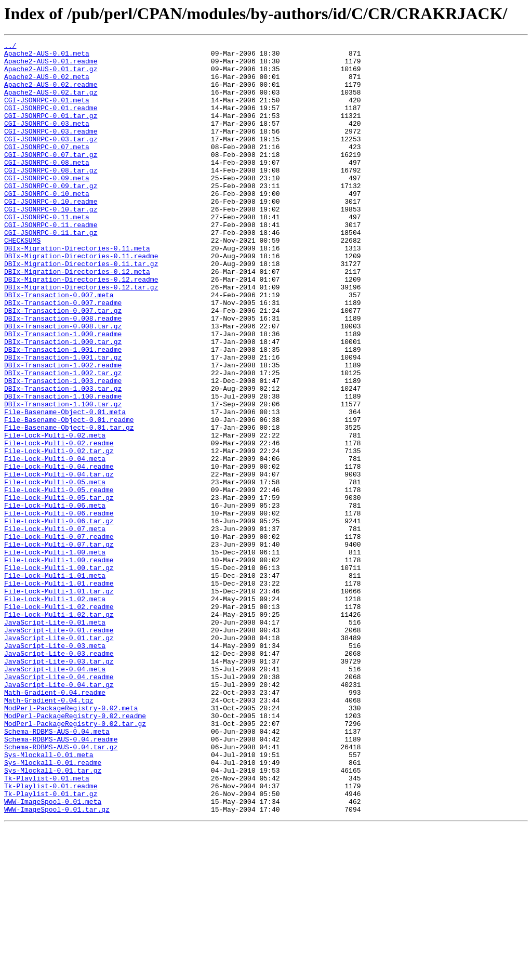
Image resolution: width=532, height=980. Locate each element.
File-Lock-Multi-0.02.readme (59, 524)
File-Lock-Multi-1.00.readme (59, 664)
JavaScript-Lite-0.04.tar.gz (59, 814)
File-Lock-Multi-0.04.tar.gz (59, 561)
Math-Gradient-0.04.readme (55, 823)
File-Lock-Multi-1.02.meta (55, 711)
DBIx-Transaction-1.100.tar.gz (63, 477)
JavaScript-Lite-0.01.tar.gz (59, 758)
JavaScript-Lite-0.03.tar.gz (59, 786)
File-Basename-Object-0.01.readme (69, 496)
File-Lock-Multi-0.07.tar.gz (59, 645)
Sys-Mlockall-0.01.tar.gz (53, 917)
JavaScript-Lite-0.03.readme (59, 776)
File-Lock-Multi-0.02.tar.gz (59, 533)
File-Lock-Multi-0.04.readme (59, 552)
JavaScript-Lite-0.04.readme (59, 804)
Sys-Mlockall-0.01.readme (53, 907)
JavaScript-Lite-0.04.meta (55, 795)
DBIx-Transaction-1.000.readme (63, 393)
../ (10, 47)
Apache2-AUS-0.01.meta (47, 56)
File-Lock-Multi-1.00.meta (55, 655)
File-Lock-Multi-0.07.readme (59, 636)
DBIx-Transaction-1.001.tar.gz (63, 421)
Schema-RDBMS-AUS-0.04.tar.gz (61, 889)
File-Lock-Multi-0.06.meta (55, 599)
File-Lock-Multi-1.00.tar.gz (59, 673)
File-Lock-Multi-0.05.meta (55, 571)
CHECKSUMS (22, 281)
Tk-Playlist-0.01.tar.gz (51, 945)
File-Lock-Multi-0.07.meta (55, 627)
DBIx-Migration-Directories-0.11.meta (77, 290)
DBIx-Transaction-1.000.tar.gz (63, 402)
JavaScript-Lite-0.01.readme (59, 748)
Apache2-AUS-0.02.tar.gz (51, 103)
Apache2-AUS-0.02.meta (47, 84)
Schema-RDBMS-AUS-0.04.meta (57, 870)
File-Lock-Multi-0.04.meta (55, 542)
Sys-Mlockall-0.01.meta (49, 898)
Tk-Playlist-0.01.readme (51, 935)
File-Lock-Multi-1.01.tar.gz (59, 701)
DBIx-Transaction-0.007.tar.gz (63, 365)
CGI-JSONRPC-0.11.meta (47, 253)
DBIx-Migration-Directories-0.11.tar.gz (81, 309)
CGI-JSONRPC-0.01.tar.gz (51, 131)
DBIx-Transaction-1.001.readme (63, 412)
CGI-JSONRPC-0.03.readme (51, 150)
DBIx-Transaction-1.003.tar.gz (63, 458)
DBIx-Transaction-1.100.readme (63, 468)
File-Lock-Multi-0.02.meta (55, 514)
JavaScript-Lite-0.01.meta (55, 739)
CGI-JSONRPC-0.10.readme (51, 234)
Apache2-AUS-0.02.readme (51, 94)
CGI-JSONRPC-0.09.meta (47, 206)
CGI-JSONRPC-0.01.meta (47, 112)
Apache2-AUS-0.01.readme (51, 65)
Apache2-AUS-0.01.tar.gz (51, 75)
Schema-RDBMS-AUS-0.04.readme (61, 879)
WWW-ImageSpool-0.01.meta (53, 954)
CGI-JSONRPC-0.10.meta (47, 224)
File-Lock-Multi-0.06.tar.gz (59, 617)
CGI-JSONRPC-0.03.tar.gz (51, 159)
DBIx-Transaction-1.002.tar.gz (63, 440)
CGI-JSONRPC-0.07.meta (47, 168)
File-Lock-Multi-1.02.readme (59, 720)
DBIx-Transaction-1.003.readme (63, 449)
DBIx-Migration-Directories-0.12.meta (77, 318)
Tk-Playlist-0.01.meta (47, 926)
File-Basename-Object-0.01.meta (65, 486)
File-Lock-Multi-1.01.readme (59, 692)
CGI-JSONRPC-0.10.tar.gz (51, 243)
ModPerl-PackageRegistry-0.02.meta (71, 842)
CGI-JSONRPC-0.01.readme (51, 122)
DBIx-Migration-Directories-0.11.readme (81, 299)
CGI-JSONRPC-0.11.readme (51, 262)
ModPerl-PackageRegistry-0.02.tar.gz (75, 860)
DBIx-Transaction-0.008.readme (63, 374)
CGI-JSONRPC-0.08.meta (47, 187)
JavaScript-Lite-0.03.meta (55, 767)
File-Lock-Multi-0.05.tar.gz (59, 589)
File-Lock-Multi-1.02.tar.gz (59, 730)
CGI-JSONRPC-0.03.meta (47, 140)
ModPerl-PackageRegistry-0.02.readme (75, 851)
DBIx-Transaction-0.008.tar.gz (63, 383)
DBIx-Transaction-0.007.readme (63, 355)
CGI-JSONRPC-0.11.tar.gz (51, 271)
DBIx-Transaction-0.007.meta (59, 346)
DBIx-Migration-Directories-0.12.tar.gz (81, 337)
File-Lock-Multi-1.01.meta (55, 683)
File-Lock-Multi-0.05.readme (59, 580)
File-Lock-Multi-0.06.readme (59, 608)
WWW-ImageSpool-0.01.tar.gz (57, 963)
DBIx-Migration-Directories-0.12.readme (81, 327)
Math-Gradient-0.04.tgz (49, 832)
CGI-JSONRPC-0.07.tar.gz (51, 178)
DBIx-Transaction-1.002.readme (63, 430)
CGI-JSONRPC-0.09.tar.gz (51, 215)
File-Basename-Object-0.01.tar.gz (69, 505)
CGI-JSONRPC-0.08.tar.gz (51, 196)
